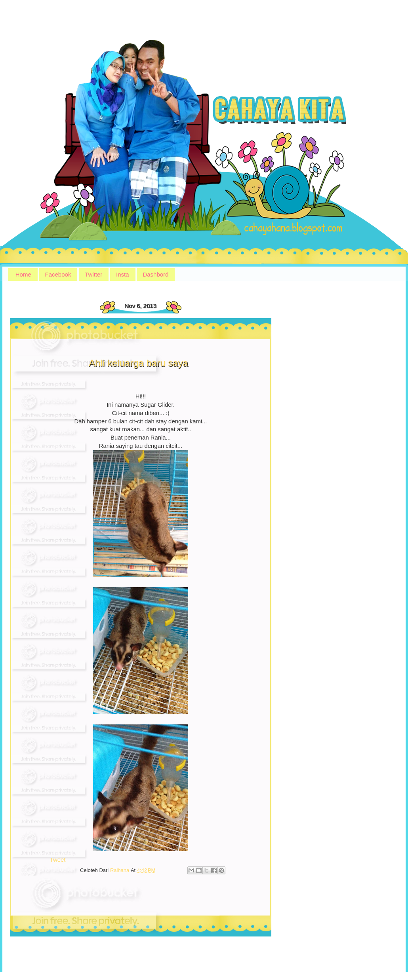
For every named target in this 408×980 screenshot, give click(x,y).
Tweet (58, 860)
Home (23, 274)
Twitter (93, 274)
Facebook (58, 274)
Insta (123, 274)
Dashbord (155, 274)
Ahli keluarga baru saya (138, 363)
